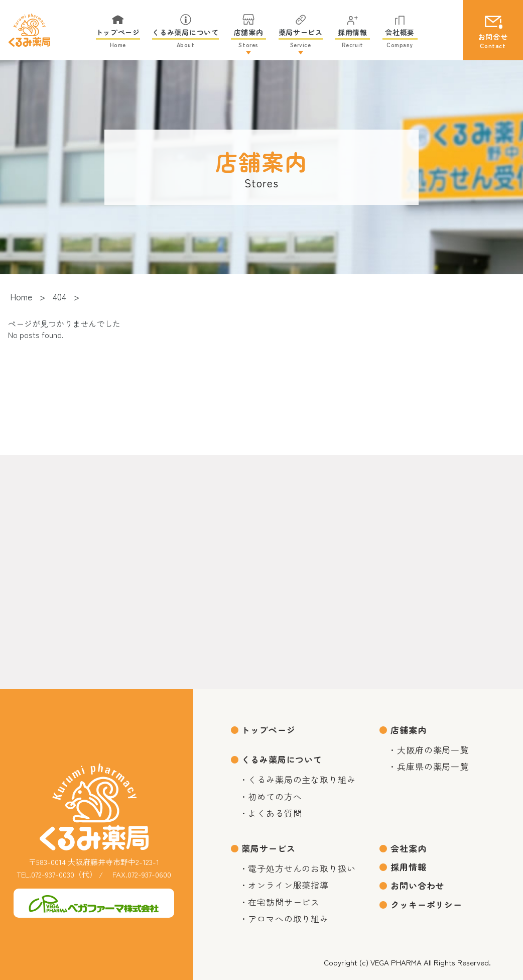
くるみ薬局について (282, 759)
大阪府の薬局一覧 (433, 750)
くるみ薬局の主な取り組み (302, 779)
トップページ (268, 730)
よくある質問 (275, 813)
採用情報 (408, 867)
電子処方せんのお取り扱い (302, 868)
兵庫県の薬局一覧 (433, 766)
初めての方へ (275, 796)
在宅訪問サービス (284, 902)
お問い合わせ (417, 885)
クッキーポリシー (426, 904)
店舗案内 (408, 730)
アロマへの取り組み (288, 918)
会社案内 (408, 848)
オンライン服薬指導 (288, 885)
